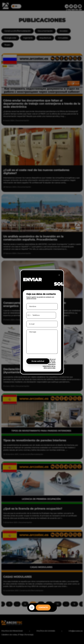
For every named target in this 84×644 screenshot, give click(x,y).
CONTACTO (43, 607)
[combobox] (29, 315)
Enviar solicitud (38, 361)
